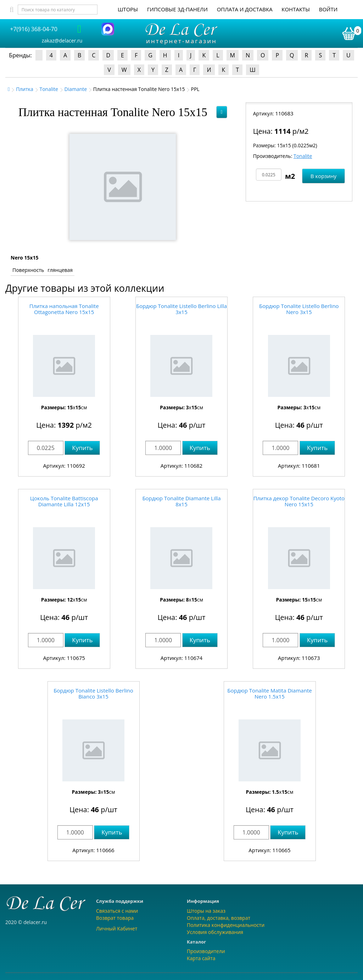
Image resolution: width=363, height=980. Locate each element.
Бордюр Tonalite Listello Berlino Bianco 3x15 (93, 693)
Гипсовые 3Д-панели (177, 9)
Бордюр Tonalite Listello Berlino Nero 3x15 (299, 309)
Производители (206, 951)
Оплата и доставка (245, 9)
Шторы (128, 9)
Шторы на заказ (206, 911)
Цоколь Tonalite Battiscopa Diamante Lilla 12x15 (64, 501)
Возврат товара (115, 918)
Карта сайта (201, 958)
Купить (82, 448)
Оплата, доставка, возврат (219, 918)
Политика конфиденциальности (226, 925)
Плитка (25, 89)
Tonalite (49, 89)
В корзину (323, 176)
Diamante (76, 89)
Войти (328, 9)
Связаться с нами (117, 911)
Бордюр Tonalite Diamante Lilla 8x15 (181, 501)
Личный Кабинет (117, 928)
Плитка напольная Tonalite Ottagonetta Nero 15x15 (64, 309)
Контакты (296, 9)
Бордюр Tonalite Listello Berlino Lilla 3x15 (181, 309)
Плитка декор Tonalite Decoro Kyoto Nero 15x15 (299, 501)
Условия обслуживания (215, 932)
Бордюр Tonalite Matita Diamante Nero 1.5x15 (269, 693)
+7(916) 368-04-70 (34, 29)
